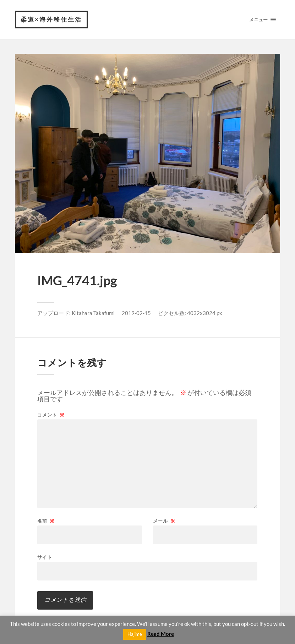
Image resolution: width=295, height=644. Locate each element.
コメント (51, 415)
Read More (161, 634)
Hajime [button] (135, 634)
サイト (45, 557)
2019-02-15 (136, 313)
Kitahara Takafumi (93, 313)
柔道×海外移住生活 (51, 19)
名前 (46, 521)
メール (164, 521)
